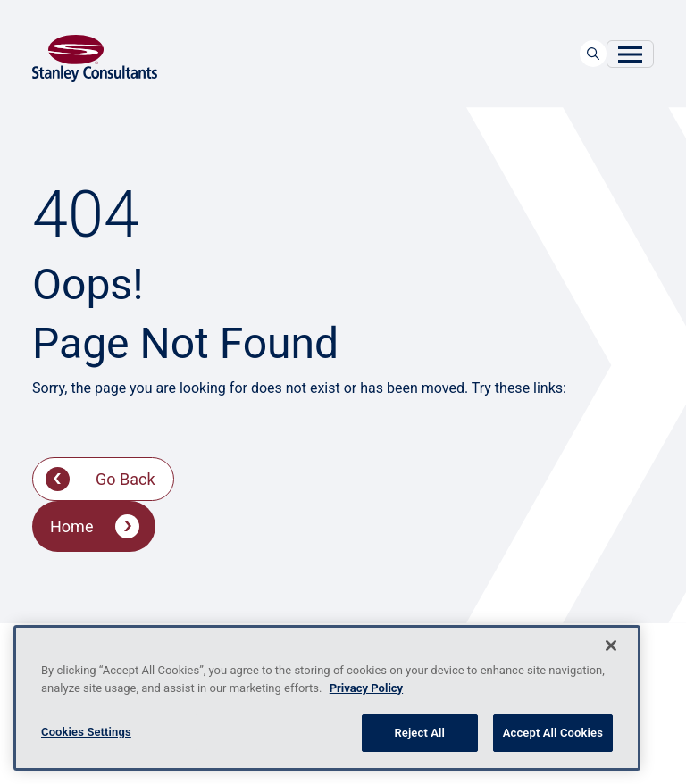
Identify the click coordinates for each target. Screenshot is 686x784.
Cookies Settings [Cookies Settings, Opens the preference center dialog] (86, 732)
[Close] (611, 646)
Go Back (125, 479)
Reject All (419, 733)
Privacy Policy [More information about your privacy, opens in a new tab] (366, 688)
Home (71, 526)
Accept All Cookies (553, 733)
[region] (327, 698)
